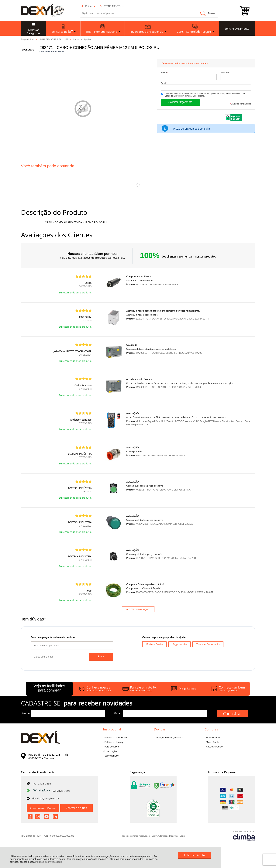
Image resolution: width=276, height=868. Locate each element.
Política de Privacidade (49, 862)
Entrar (88, 6)
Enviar (101, 656)
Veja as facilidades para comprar (49, 688)
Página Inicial (28, 39)
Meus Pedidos (213, 738)
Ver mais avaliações (138, 609)
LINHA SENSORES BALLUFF (54, 39)
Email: (164, 83)
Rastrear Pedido (214, 747)
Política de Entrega (114, 742)
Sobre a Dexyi (111, 756)
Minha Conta (212, 742)
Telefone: (225, 72)
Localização (110, 751)
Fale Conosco (111, 747)
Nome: (165, 72)
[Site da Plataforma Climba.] (244, 836)
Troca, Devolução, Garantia (169, 738)
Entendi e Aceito (194, 855)
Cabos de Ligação (82, 39)
